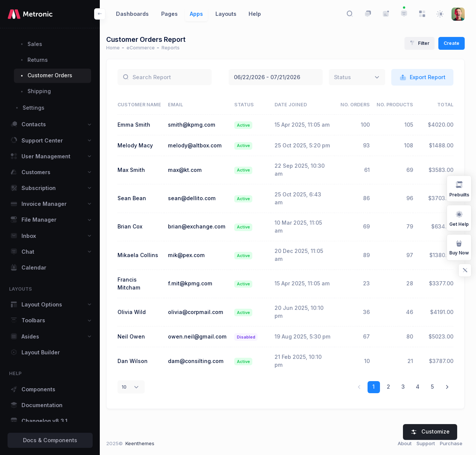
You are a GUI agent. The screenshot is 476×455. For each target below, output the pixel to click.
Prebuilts (459, 188)
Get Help (459, 218)
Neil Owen (136, 356)
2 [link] (388, 410)
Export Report (423, 78)
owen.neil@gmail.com (201, 356)
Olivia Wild (137, 327)
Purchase (451, 443)
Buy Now (459, 247)
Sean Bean (137, 214)
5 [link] (432, 410)
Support (426, 443)
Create (452, 43)
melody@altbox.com (199, 157)
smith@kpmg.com (196, 128)
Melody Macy (140, 157)
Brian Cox (135, 242)
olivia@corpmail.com (200, 327)
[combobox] (357, 77)
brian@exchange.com (201, 242)
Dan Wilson (137, 384)
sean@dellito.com (196, 214)
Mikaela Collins (143, 270)
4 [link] (418, 410)
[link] (447, 410)
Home (118, 48)
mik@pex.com (191, 270)
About (405, 443)
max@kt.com (189, 185)
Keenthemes (145, 443)
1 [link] (374, 410)
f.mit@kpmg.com (194, 299)
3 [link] (403, 410)
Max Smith (136, 185)
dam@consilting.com (200, 384)
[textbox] (343, 77)
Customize (430, 432)
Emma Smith (139, 128)
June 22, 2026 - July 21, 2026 (276, 77)
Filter (420, 43)
